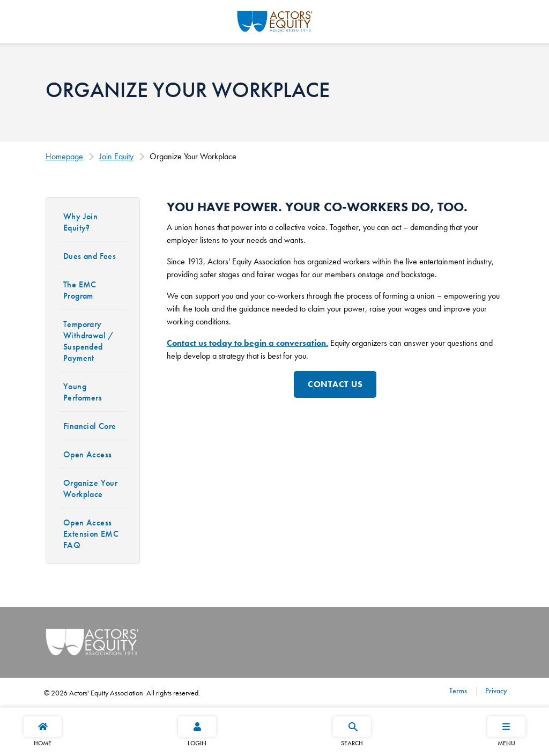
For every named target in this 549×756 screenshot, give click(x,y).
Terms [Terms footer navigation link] (458, 691)
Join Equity (116, 156)
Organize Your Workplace (90, 488)
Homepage (64, 156)
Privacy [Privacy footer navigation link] (495, 691)
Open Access (87, 454)
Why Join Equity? (80, 222)
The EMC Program (80, 290)
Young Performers (83, 392)
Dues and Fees (90, 256)
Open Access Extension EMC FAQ (91, 534)
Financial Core (90, 426)
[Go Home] (275, 20)
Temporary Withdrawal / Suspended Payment (89, 341)
